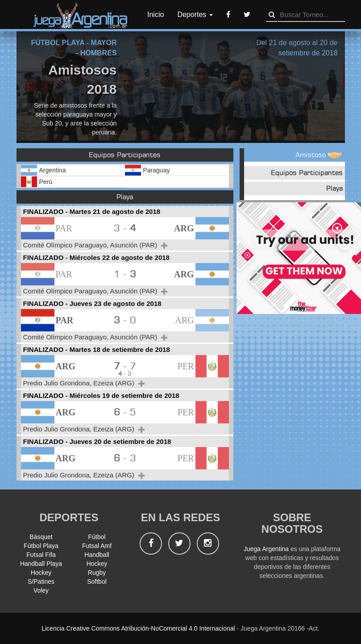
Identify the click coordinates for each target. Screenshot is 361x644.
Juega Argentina (266, 549)
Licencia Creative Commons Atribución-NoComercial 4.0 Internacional (138, 628)
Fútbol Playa (41, 546)
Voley (41, 590)
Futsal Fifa (41, 555)
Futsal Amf (97, 546)
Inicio (156, 15)
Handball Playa (41, 564)
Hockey (97, 564)
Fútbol (97, 537)
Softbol (97, 581)
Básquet (41, 537)
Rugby (97, 573)
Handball (97, 555)
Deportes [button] (195, 15)
